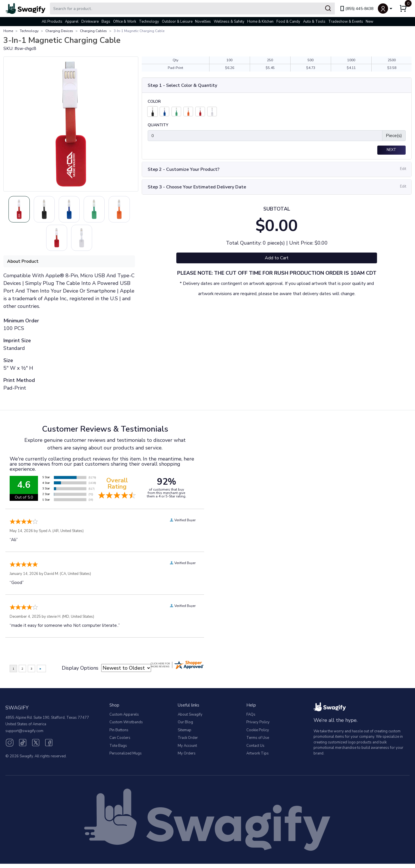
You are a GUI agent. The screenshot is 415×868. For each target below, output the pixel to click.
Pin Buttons (119, 734)
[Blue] (164, 112)
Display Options (80, 672)
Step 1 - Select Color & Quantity (182, 85)
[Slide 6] (96, 241)
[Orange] (188, 112)
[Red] (200, 112)
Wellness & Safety (229, 22)
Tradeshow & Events (346, 22)
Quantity (158, 125)
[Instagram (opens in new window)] (10, 747)
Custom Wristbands (126, 727)
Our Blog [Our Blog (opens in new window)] (185, 727)
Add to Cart (277, 258)
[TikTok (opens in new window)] (23, 747)
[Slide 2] (83, 210)
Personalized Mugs (126, 758)
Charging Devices (59, 31)
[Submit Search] (328, 9)
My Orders (187, 758)
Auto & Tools (314, 22)
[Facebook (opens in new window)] (49, 747)
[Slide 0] (28, 210)
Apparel (72, 22)
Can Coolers (120, 742)
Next (391, 150)
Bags (106, 22)
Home (8, 31)
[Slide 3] (110, 210)
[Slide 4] (42, 241)
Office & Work (125, 22)
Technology (149, 22)
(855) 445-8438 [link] (356, 9)
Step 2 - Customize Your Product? (184, 169)
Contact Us (255, 750)
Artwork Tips (258, 758)
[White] (212, 112)
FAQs (251, 719)
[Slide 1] (56, 210)
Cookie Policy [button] (258, 734)
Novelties (203, 22)
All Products (52, 22)
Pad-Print (175, 68)
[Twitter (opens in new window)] (36, 747)
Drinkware (90, 22)
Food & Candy (288, 22)
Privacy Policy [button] (258, 727)
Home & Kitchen (260, 22)
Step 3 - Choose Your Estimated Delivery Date (197, 187)
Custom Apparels (124, 719)
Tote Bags (118, 750)
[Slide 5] (69, 241)
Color (154, 101)
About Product (23, 266)
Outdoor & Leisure (177, 22)
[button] (385, 9)
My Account (187, 750)
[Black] (152, 112)
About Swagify (190, 719)
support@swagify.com (24, 735)
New (370, 22)
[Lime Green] (176, 112)
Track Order (188, 742)
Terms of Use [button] (258, 742)
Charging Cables (93, 31)
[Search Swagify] (192, 9)
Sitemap (185, 734)
